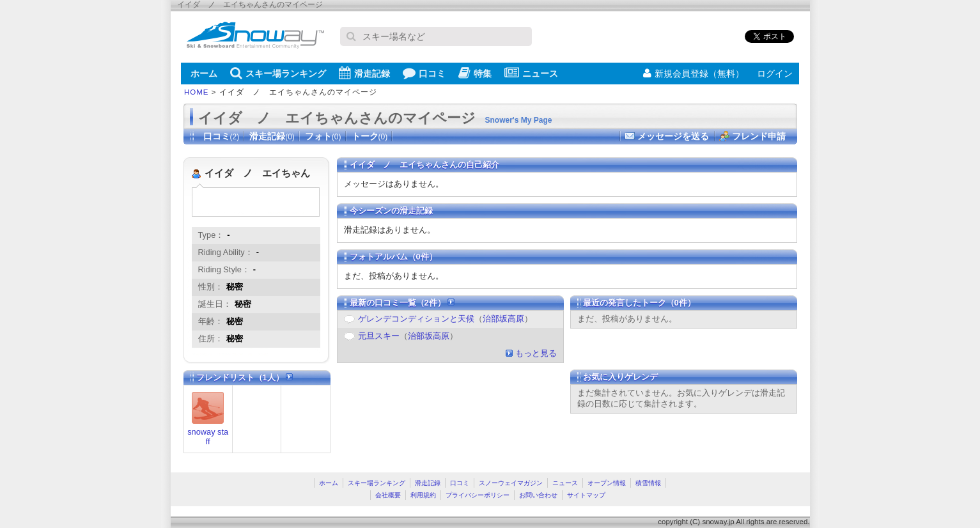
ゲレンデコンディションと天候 (416, 319)
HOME (197, 92)
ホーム (204, 74)
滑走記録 (364, 73)
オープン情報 (607, 483)
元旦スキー (379, 336)
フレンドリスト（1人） (245, 377)
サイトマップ (586, 495)
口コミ (424, 73)
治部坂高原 (503, 319)
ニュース (531, 73)
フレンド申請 (759, 136)
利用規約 (423, 495)
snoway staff (208, 437)
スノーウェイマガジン (511, 483)
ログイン (775, 74)
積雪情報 (648, 483)
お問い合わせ (538, 495)
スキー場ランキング (278, 73)
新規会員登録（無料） (694, 74)
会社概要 (388, 495)
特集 (475, 73)
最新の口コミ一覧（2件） (402, 303)
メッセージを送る (673, 136)
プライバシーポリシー (478, 495)
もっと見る (536, 353)
